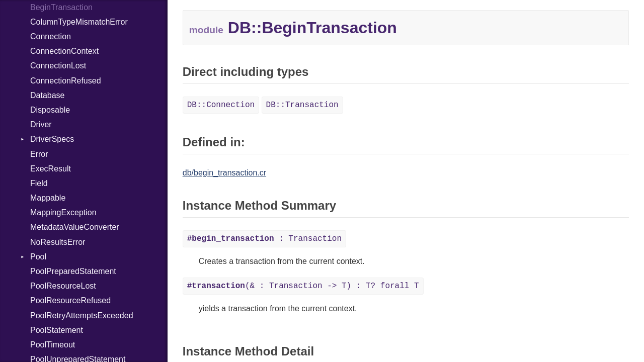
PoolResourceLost (63, 286)
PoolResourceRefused (70, 300)
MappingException (63, 212)
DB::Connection (221, 105)
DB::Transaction (302, 105)
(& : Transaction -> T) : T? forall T (303, 286)
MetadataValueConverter (75, 227)
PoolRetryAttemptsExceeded (82, 315)
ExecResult (51, 169)
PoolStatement (57, 330)
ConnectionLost (58, 66)
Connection (51, 36)
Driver (41, 124)
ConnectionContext (64, 51)
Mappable (48, 198)
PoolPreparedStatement (73, 271)
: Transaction (264, 239)
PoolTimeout (53, 345)
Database (48, 95)
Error (39, 154)
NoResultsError (58, 242)
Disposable (50, 110)
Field (39, 183)
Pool (38, 257)
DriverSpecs (52, 139)
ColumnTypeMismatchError (79, 22)
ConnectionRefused (66, 81)
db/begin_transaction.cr (224, 173)
